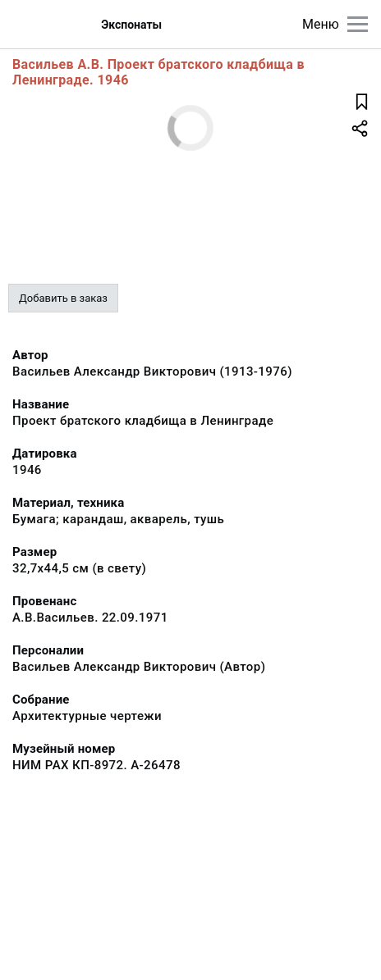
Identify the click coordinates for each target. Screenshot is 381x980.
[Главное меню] (358, 24)
